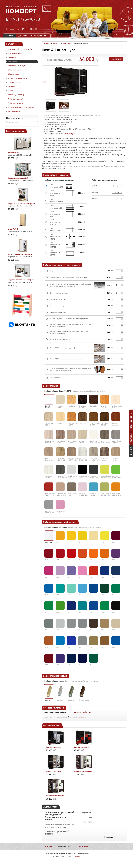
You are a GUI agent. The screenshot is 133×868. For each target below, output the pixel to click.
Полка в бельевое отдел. (58, 299)
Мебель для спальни (16, 103)
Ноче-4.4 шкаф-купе (53, 747)
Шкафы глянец (14, 74)
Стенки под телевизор (16, 95)
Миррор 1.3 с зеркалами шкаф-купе (22, 280)
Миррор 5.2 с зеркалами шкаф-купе (22, 204)
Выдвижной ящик (56, 271)
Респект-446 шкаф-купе (83, 771)
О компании (83, 846)
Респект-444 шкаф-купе (55, 796)
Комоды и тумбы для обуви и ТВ (20, 49)
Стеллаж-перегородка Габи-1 (19, 178)
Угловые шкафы (14, 82)
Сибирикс (77, 856)
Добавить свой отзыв (82, 712)
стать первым (81, 717)
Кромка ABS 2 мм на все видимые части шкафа (66, 359)
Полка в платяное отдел (58, 306)
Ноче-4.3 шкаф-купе (81, 747)
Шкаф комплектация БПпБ (55, 193)
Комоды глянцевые (15, 53)
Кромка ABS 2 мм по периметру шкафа (63, 348)
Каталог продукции (65, 846)
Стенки (11, 91)
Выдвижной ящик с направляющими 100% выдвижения (68, 277)
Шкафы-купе (13, 62)
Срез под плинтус (56, 378)
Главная (49, 846)
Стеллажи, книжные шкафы (18, 78)
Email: (90, 817)
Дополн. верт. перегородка (59, 293)
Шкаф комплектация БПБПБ (55, 237)
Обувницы (12, 57)
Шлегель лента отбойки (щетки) (60, 339)
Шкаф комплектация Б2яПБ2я (55, 222)
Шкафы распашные (15, 70)
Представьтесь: (87, 813)
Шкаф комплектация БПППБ (55, 253)
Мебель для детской (16, 99)
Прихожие (12, 87)
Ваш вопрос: (88, 822)
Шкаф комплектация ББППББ (55, 245)
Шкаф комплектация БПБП (55, 214)
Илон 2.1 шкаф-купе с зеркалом (20, 254)
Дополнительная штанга (58, 312)
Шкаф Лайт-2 (13, 229)
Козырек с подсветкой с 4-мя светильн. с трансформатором (70, 319)
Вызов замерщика (15, 111)
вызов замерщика (69, 134)
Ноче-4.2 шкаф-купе (53, 771)
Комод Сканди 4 (14, 153)
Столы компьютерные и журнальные (21, 107)
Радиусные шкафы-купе (17, 66)
